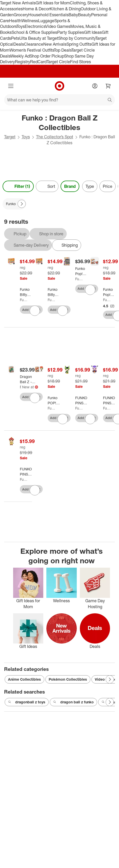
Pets (15, 38)
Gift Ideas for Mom (53, 3)
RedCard (38, 62)
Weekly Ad (20, 56)
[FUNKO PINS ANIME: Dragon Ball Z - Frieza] (109, 400)
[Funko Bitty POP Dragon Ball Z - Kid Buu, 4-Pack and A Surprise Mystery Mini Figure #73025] (54, 292)
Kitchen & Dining (65, 9)
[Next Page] (22, 204)
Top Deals (63, 50)
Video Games (58, 26)
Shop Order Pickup (47, 56)
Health (15, 21)
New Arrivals (55, 44)
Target (10, 137)
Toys (21, 26)
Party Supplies (71, 32)
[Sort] (47, 186)
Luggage (46, 21)
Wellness (30, 21)
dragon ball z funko (73, 702)
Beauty (85, 15)
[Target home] (59, 86)
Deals (19, 44)
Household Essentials (48, 15)
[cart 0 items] (108, 86)
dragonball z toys (27, 702)
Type (90, 186)
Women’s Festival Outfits (32, 50)
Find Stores (80, 62)
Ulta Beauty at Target (39, 38)
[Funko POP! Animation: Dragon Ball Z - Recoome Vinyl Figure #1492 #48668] (56, 400)
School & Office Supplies (34, 32)
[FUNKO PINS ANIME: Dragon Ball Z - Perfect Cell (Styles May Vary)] (81, 400)
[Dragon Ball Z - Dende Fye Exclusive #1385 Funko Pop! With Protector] (28, 379)
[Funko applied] (14, 204)
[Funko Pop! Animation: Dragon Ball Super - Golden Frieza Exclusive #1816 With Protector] (84, 271)
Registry (23, 62)
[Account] (95, 86)
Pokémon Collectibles (68, 679)
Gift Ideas (93, 32)
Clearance (34, 44)
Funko (24, 300)
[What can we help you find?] (59, 100)
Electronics (35, 26)
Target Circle (58, 62)
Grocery (21, 15)
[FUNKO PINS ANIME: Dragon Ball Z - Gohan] (26, 472)
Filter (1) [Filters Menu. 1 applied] (18, 186)
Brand (70, 186)
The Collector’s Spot (55, 137)
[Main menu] (11, 86)
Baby (73, 15)
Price (108, 186)
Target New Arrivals (18, 3)
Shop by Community (77, 38)
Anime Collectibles (24, 679)
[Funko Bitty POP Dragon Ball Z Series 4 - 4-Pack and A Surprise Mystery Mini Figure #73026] (27, 292)
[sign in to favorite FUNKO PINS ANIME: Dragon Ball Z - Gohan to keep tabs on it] (35, 490)
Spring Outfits (79, 44)
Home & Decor (36, 9)
